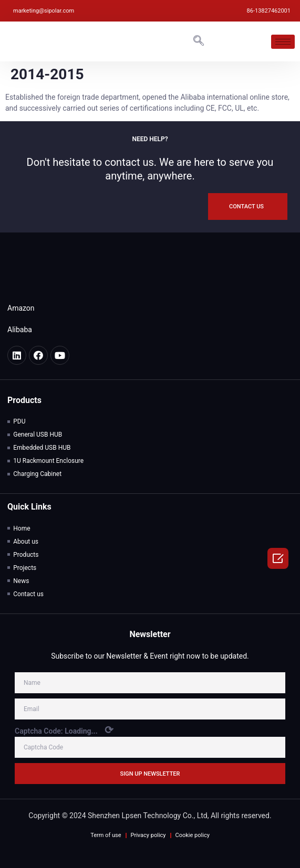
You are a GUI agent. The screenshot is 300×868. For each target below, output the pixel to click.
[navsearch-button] (199, 41)
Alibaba (20, 330)
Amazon (21, 308)
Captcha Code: (64, 731)
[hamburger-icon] (283, 42)
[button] (248, 207)
